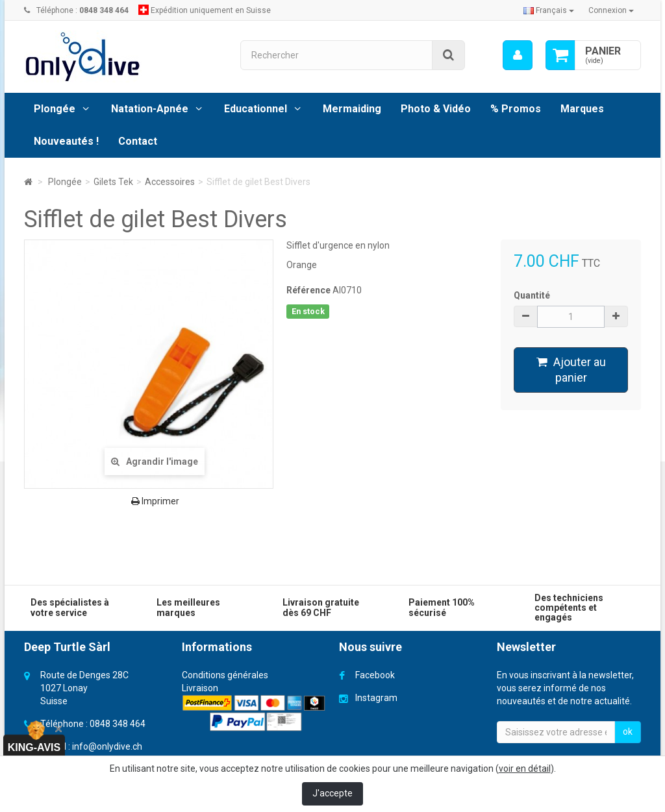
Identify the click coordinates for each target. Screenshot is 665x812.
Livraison (200, 688)
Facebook (375, 675)
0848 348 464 (118, 724)
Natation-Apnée (150, 109)
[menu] (518, 55)
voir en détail (525, 769)
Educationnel (256, 109)
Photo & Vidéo (436, 109)
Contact (138, 141)
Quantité (532, 295)
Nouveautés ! (66, 141)
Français (549, 10)
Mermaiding (352, 109)
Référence (308, 290)
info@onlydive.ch (107, 746)
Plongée (55, 109)
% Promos (516, 109)
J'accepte (332, 793)
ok (628, 732)
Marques (582, 109)
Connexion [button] (611, 10)
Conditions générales (225, 675)
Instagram (376, 698)
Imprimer (155, 501)
